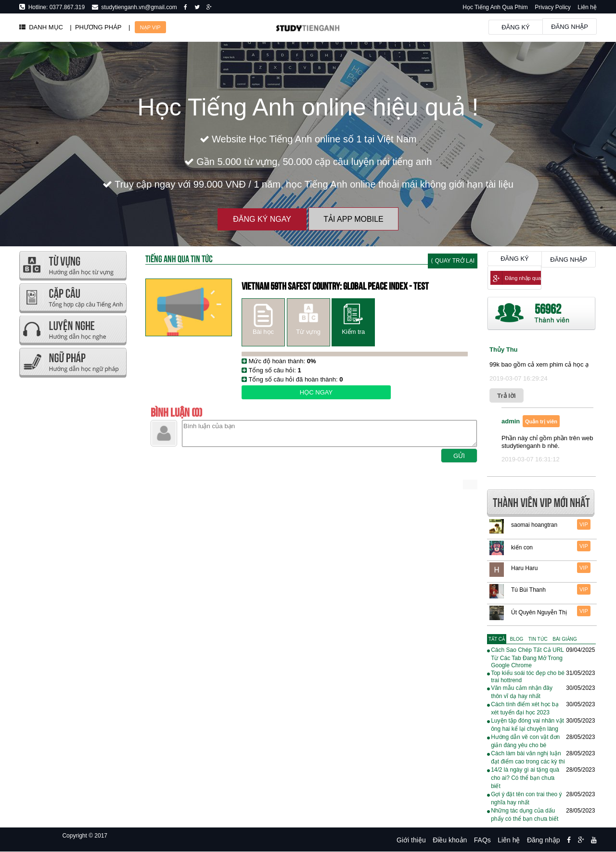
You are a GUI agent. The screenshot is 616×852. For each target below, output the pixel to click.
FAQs (482, 840)
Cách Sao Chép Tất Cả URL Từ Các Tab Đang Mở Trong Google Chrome (527, 658)
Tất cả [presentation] (497, 639)
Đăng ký (516, 27)
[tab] (497, 639)
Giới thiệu (411, 840)
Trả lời (507, 396)
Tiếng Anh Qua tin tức (179, 258)
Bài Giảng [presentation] (565, 639)
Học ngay (316, 392)
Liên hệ (587, 7)
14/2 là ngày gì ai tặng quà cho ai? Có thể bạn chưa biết (525, 778)
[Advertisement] (72, 524)
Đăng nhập (570, 27)
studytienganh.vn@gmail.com (138, 7)
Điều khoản (450, 840)
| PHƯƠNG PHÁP (96, 27)
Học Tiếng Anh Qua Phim (495, 7)
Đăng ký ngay (262, 219)
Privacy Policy (553, 7)
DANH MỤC (41, 27)
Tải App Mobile (353, 219)
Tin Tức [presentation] (538, 639)
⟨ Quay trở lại (453, 261)
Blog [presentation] (517, 639)
